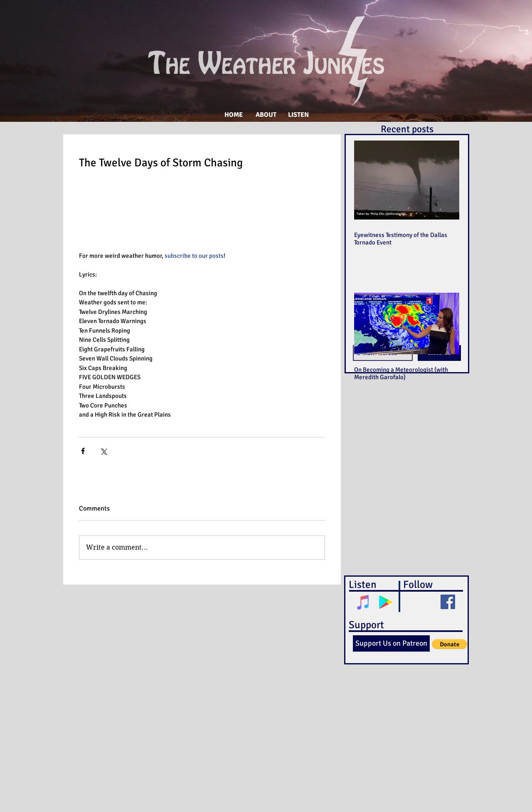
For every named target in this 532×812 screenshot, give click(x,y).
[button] (449, 644)
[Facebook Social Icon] (448, 602)
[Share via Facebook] (83, 451)
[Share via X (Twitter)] (103, 451)
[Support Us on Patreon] (391, 644)
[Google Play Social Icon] (385, 602)
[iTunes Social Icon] (363, 602)
